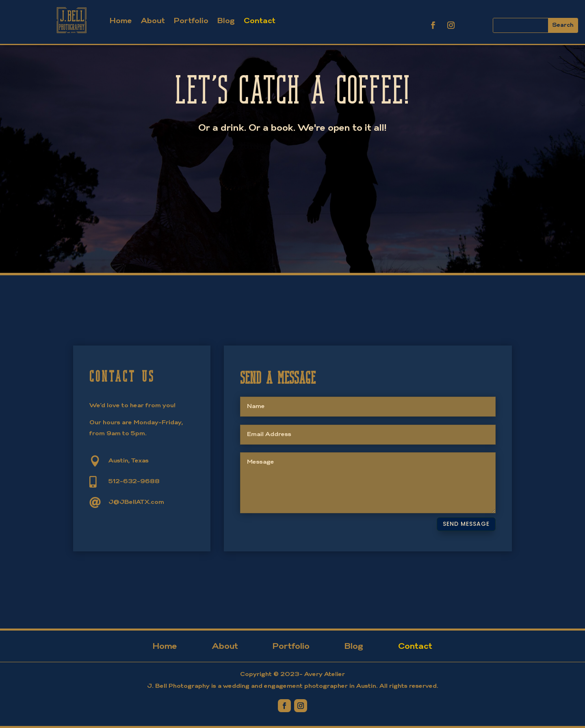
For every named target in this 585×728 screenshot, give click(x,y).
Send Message (466, 524)
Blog (226, 21)
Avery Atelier (325, 675)
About (153, 21)
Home (121, 21)
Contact (260, 21)
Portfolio (191, 21)
